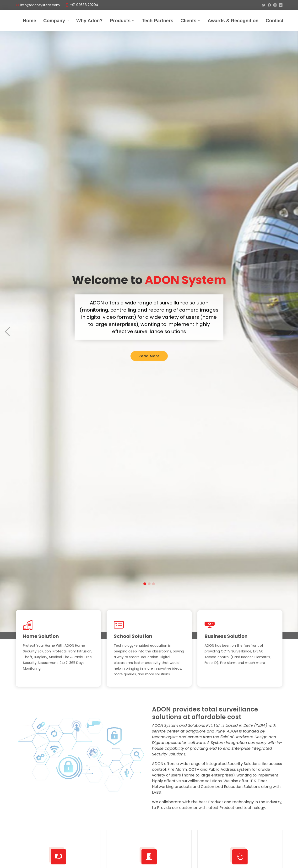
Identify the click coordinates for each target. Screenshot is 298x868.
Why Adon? (89, 21)
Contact (275, 21)
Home (30, 21)
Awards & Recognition (233, 21)
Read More (149, 348)
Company (56, 21)
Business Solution (226, 636)
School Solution (133, 636)
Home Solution (41, 636)
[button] (7, 321)
